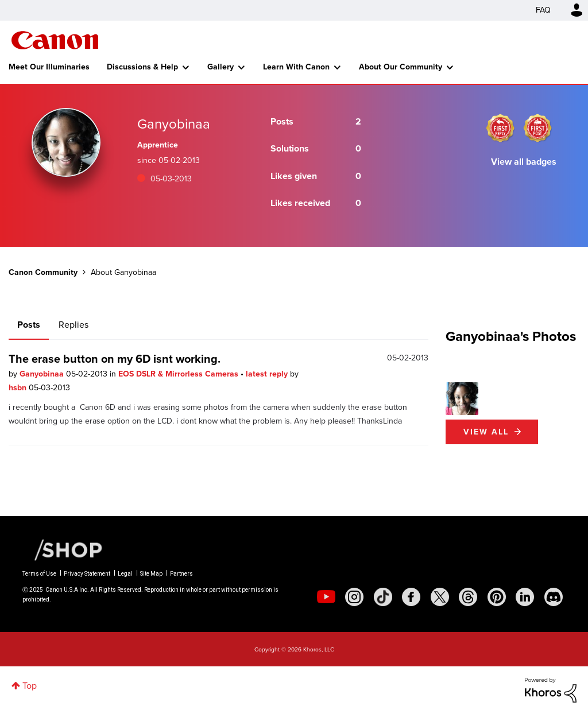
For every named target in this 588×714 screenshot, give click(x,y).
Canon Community (55, 40)
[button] (462, 399)
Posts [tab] (29, 325)
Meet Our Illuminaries (49, 67)
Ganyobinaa (43, 374)
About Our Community (401, 67)
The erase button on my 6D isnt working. (115, 359)
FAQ (543, 10)
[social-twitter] (440, 597)
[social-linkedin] (525, 597)
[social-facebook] (411, 597)
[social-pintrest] (497, 597)
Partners (181, 574)
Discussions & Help (142, 67)
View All (486, 432)
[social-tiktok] (383, 597)
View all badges (524, 162)
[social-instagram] (354, 597)
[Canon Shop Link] (63, 549)
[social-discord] (554, 597)
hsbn (19, 388)
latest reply (268, 374)
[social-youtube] (326, 597)
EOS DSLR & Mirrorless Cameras (179, 374)
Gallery (220, 67)
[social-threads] (468, 597)
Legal (125, 574)
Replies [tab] (73, 325)
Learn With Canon (296, 67)
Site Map (151, 574)
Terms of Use (39, 574)
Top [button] (30, 686)
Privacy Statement (87, 574)
